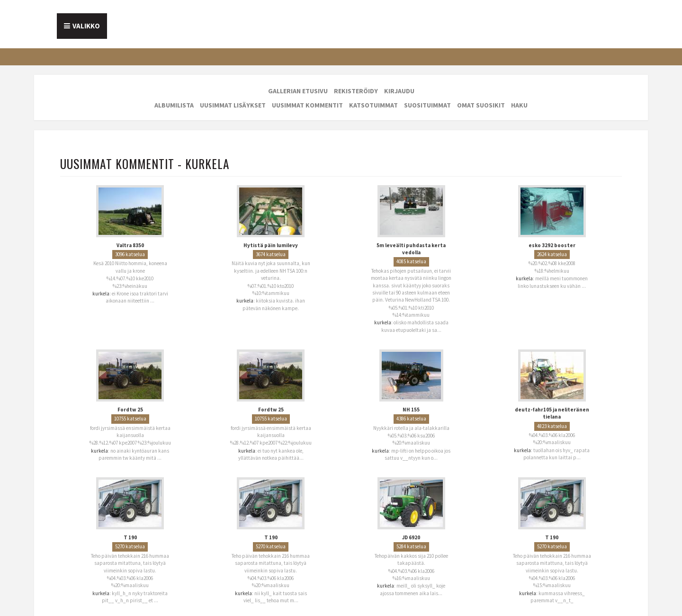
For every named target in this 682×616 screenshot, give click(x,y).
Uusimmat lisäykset (233, 105)
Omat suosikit (481, 105)
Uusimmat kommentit (307, 105)
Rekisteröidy (356, 91)
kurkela (101, 294)
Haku (519, 105)
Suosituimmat (427, 105)
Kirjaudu (399, 91)
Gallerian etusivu (298, 91)
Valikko (86, 26)
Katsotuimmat (373, 105)
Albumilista (174, 105)
